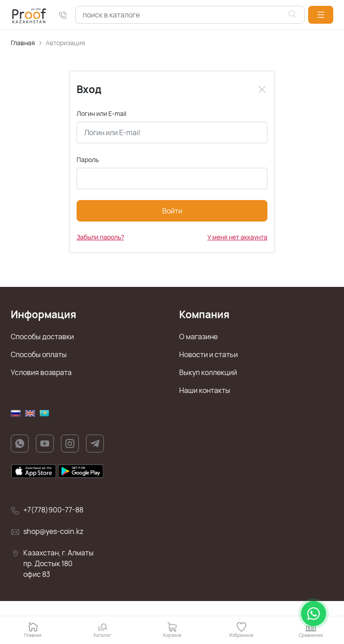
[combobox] (190, 15)
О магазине (198, 337)
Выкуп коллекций (208, 372)
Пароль (88, 160)
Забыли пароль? (100, 237)
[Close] (262, 90)
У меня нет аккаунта (237, 237)
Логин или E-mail (101, 113)
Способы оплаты (39, 354)
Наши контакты (205, 390)
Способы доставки (42, 337)
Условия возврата (41, 372)
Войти (172, 211)
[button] (321, 15)
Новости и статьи (209, 354)
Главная (23, 43)
